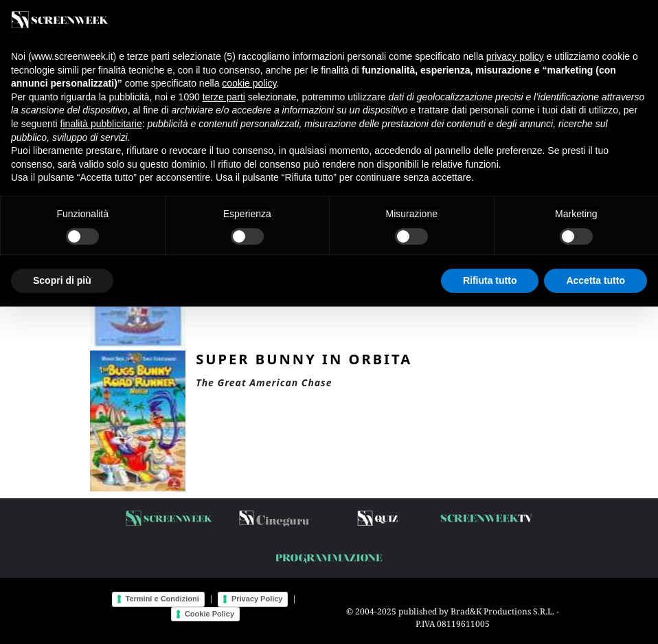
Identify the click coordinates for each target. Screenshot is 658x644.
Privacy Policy (257, 599)
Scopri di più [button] (62, 280)
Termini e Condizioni (162, 599)
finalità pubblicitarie (101, 124)
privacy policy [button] (515, 56)
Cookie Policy (209, 614)
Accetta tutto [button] (595, 280)
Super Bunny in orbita (304, 359)
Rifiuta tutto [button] (490, 280)
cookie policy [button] (249, 83)
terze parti (224, 97)
